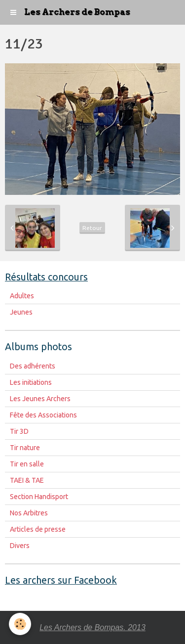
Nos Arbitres (29, 513)
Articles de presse (38, 529)
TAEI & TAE (27, 480)
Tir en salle (27, 464)
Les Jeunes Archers (40, 399)
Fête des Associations (43, 415)
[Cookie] (20, 624)
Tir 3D (19, 431)
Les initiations (31, 382)
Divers (20, 546)
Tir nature (25, 448)
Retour (92, 228)
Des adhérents (33, 366)
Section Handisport (39, 497)
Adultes (22, 296)
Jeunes (21, 312)
